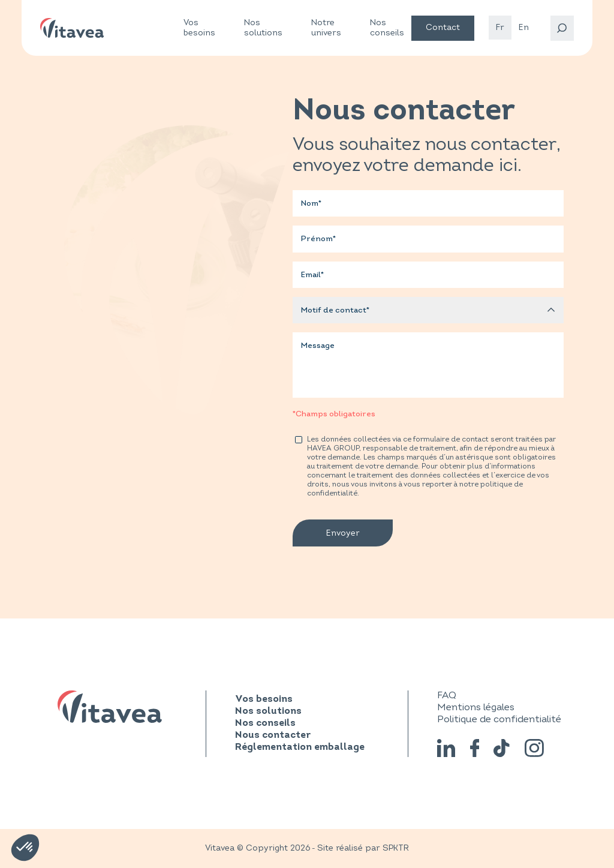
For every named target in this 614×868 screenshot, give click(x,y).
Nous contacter (273, 735)
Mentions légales (476, 707)
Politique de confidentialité (499, 719)
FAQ (447, 695)
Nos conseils (387, 28)
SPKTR (396, 848)
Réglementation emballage (300, 747)
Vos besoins (199, 28)
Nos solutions (263, 28)
